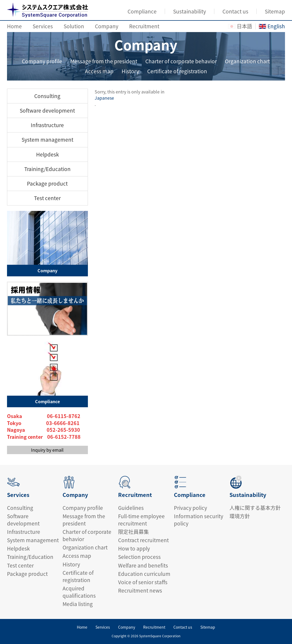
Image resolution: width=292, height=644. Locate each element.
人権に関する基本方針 (255, 508)
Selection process (139, 557)
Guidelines (131, 508)
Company (107, 26)
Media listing (78, 604)
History (130, 71)
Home (14, 26)
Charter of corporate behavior (181, 61)
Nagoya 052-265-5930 (44, 430)
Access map (99, 71)
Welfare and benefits (143, 565)
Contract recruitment (143, 540)
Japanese (104, 98)
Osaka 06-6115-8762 (44, 416)
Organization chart (247, 61)
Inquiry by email (47, 450)
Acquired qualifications (79, 592)
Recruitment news (140, 590)
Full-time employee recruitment (141, 520)
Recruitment (144, 26)
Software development (47, 110)
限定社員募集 (133, 532)
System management (47, 140)
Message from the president (104, 61)
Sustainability (190, 11)
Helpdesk (47, 154)
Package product (47, 183)
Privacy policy (190, 508)
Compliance (142, 11)
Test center (47, 198)
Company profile (42, 61)
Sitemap (275, 11)
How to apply (134, 548)
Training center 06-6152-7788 (44, 437)
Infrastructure (47, 125)
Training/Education (47, 169)
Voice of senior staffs (143, 582)
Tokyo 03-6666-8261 (43, 423)
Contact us (235, 11)
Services (43, 26)
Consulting (47, 96)
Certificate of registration (177, 71)
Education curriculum (144, 574)
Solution (74, 26)
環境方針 (240, 516)
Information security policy (199, 520)
